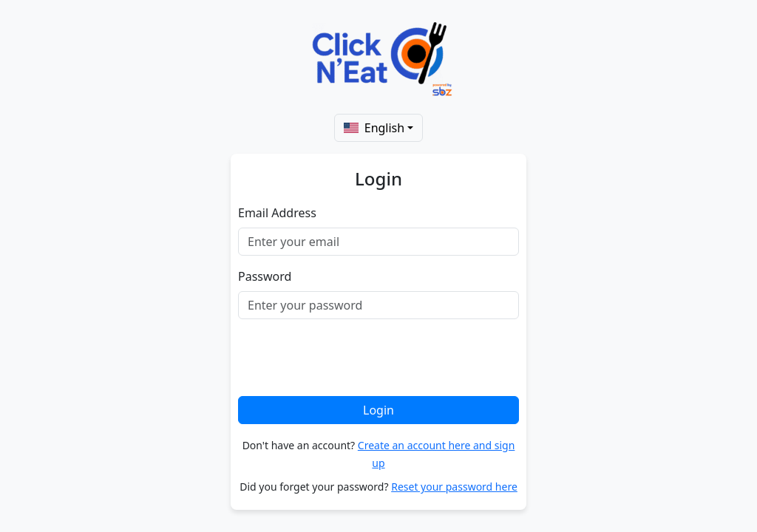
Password (265, 276)
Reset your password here (454, 487)
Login (378, 410)
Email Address (277, 213)
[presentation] (350, 360)
